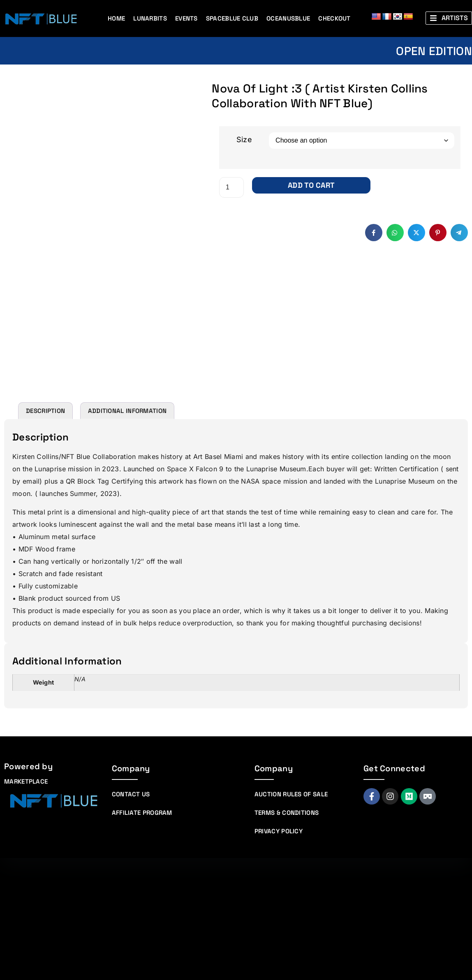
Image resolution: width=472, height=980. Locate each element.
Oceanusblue (288, 18)
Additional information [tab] (127, 533)
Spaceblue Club (232, 18)
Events (186, 18)
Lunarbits (150, 18)
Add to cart (311, 185)
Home (116, 18)
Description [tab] (45, 533)
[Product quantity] (231, 187)
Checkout (334, 18)
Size (244, 140)
